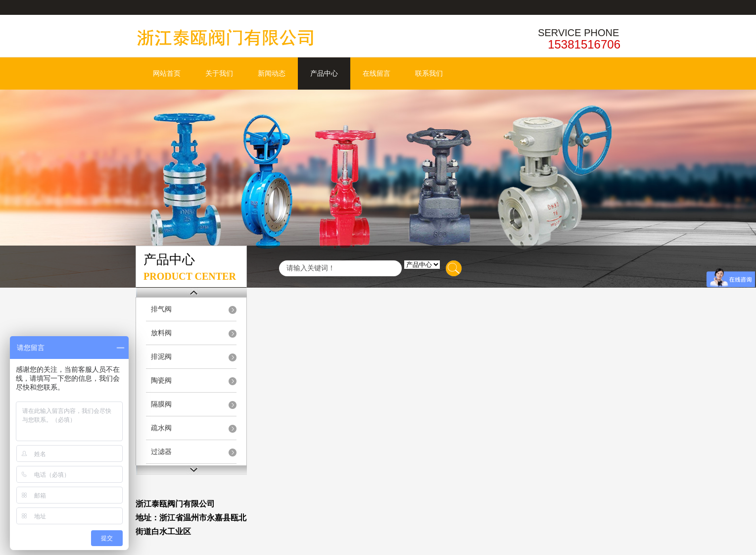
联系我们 (429, 74)
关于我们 (219, 74)
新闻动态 (272, 74)
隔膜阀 (161, 404)
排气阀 (161, 309)
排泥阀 (161, 357)
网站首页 (167, 74)
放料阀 (161, 333)
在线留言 (377, 74)
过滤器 (161, 452)
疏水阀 (161, 428)
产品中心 (324, 74)
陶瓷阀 (161, 380)
